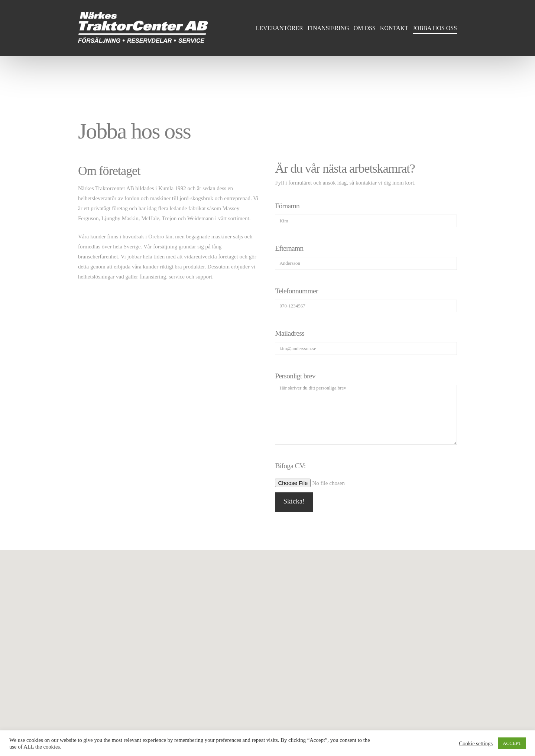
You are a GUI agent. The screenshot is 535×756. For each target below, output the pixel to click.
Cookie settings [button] (476, 743)
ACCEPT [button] (512, 743)
